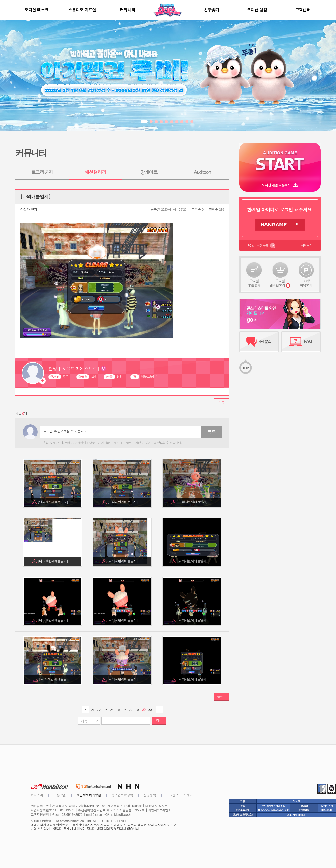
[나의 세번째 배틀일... (55, 679)
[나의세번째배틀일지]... (55, 502)
